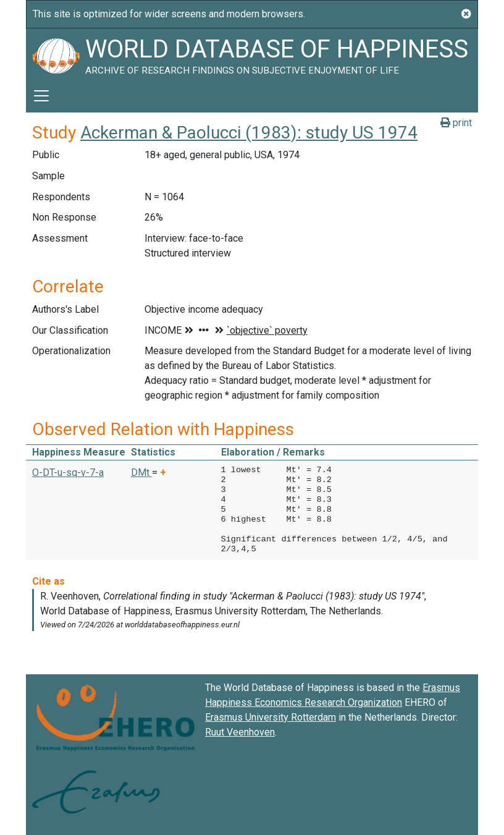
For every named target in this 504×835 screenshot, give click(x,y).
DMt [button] (141, 473)
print (456, 123)
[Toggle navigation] (41, 96)
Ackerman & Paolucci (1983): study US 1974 (249, 133)
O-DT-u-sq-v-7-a (68, 473)
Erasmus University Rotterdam (271, 717)
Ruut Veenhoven (240, 732)
